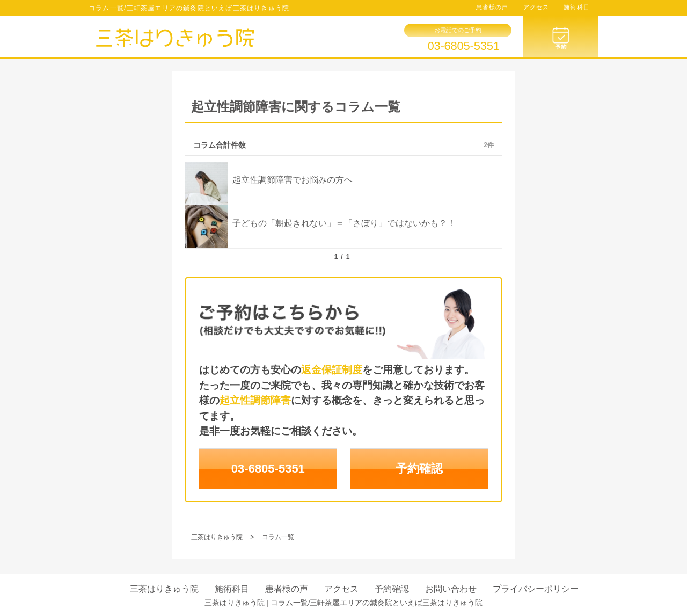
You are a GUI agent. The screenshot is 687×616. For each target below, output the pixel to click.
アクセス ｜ (541, 7)
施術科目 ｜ (581, 7)
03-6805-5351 (463, 46)
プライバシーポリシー (536, 589)
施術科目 (232, 589)
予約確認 (419, 469)
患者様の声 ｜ (497, 7)
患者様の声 (287, 589)
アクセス (341, 589)
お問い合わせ (451, 589)
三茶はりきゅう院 (164, 589)
